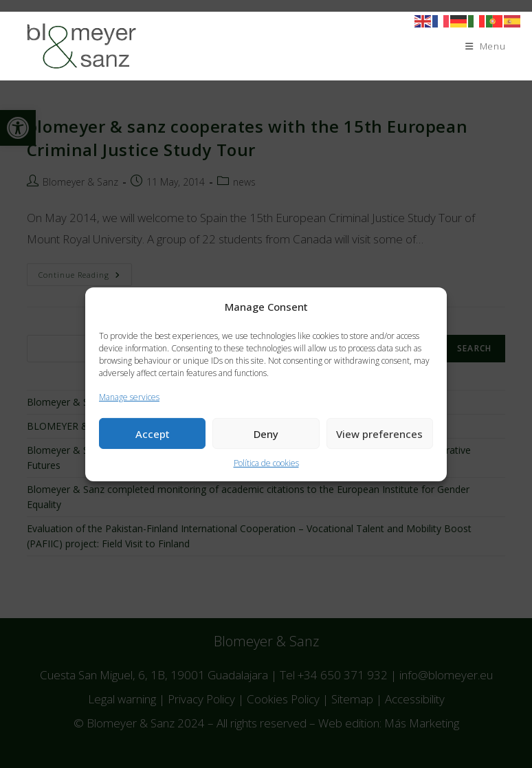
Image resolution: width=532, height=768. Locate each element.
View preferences (379, 434)
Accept (153, 434)
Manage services (129, 396)
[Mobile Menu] (486, 46)
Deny (266, 434)
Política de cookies (266, 463)
